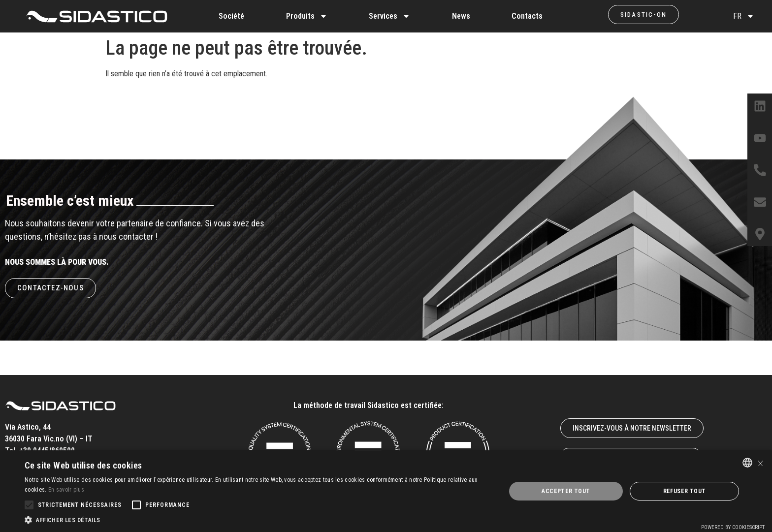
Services (389, 16)
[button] (258, 520)
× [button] (760, 462)
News (461, 16)
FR (744, 16)
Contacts (527, 16)
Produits (307, 16)
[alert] (386, 491)
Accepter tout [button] (566, 491)
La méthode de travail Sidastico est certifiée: (369, 405)
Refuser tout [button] (685, 491)
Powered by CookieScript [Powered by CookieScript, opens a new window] (733, 527)
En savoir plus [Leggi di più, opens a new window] (66, 490)
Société (231, 16)
